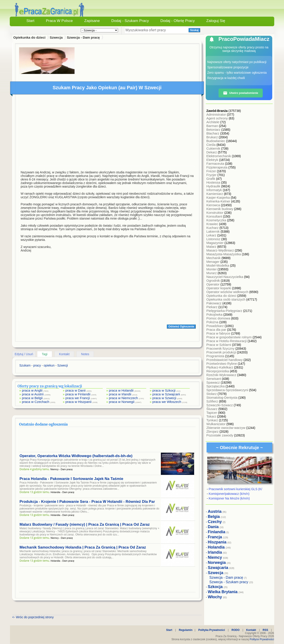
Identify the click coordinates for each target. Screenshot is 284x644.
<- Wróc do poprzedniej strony (33, 617)
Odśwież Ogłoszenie (181, 327)
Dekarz (212, 152)
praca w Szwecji (164, 398)
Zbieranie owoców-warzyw (226, 428)
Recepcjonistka (218, 371)
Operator (213, 284)
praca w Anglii (32, 390)
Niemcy (215, 557)
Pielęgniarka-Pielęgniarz (225, 311)
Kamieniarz (215, 194)
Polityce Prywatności (262, 639)
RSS (265, 630)
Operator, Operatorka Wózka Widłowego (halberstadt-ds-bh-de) (76, 456)
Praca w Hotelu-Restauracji (227, 341)
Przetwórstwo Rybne (222, 364)
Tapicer (212, 413)
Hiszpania (217, 542)
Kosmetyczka (217, 220)
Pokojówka (215, 314)
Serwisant (214, 379)
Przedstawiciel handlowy (225, 360)
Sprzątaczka (216, 386)
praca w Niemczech (123, 398)
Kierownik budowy (220, 209)
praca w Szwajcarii (166, 394)
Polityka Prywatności (212, 630)
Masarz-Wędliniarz (221, 250)
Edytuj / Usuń (24, 354)
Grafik (211, 179)
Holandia (216, 547)
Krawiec (213, 224)
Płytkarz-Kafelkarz (220, 367)
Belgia (214, 517)
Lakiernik (213, 231)
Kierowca (214, 205)
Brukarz (213, 137)
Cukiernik (214, 148)
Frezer (212, 171)
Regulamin (186, 630)
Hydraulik (214, 186)
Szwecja (56, 37)
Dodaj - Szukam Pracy (130, 21)
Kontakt (64, 354)
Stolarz (212, 394)
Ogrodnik (214, 280)
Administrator (217, 114)
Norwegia (217, 563)
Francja (215, 537)
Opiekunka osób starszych (226, 299)
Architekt (213, 122)
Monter (212, 269)
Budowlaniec (216, 141)
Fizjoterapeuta (217, 167)
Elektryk (213, 160)
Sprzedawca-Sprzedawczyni (228, 390)
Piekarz (212, 307)
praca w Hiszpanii (79, 402)
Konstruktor (215, 213)
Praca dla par (217, 330)
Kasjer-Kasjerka (219, 197)
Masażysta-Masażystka (224, 254)
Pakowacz (214, 303)
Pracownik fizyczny (221, 348)
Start (30, 21)
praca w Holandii (121, 390)
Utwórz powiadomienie (241, 93)
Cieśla (211, 145)
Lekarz (212, 235)
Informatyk (215, 190)
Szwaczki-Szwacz (220, 405)
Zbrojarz (213, 431)
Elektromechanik (219, 156)
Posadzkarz (216, 326)
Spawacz (214, 382)
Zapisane (92, 21)
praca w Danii (76, 390)
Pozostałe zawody (220, 435)
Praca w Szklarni (219, 345)
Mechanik (214, 258)
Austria (215, 511)
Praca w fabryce (219, 333)
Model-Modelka (218, 265)
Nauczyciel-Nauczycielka (225, 277)
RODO (236, 630)
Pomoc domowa (219, 318)
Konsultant (215, 216)
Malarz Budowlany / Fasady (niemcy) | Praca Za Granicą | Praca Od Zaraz (85, 524)
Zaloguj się (216, 21)
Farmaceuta (216, 163)
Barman (213, 126)
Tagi (45, 354)
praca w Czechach (36, 402)
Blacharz (213, 133)
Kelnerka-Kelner (219, 201)
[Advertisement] (107, 131)
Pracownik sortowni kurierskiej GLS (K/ (236, 489)
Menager (213, 262)
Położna (213, 322)
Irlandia (215, 552)
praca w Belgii (32, 398)
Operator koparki (219, 288)
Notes (85, 354)
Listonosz (214, 239)
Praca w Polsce (59, 21)
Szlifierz (213, 401)
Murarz (212, 273)
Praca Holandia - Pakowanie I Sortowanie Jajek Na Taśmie (71, 479)
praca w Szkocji (164, 390)
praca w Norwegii (122, 402)
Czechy (215, 522)
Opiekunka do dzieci (222, 296)
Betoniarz (214, 130)
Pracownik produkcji (222, 352)
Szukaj (194, 30)
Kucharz (213, 228)
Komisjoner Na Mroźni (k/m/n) (229, 498)
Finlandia (217, 532)
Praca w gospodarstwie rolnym (229, 337)
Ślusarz (212, 409)
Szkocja (215, 587)
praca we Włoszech (167, 402)
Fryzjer (212, 175)
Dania (213, 527)
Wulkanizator (216, 424)
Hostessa (214, 182)
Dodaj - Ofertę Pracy (178, 21)
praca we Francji (78, 398)
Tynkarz (213, 420)
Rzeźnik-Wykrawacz (222, 375)
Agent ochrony (218, 118)
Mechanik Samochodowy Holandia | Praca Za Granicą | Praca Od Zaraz (83, 547)
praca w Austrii (33, 394)
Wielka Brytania (223, 592)
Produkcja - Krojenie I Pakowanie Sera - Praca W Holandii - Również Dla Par (87, 502)
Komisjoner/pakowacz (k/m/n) (229, 494)
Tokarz (212, 416)
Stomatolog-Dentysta (222, 397)
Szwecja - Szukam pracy (229, 582)
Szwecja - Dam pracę (83, 37)
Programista (216, 356)
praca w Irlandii (120, 394)
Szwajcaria (218, 568)
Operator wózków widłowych (228, 292)
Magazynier (215, 243)
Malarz (212, 247)
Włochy (215, 597)
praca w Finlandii (78, 394)
